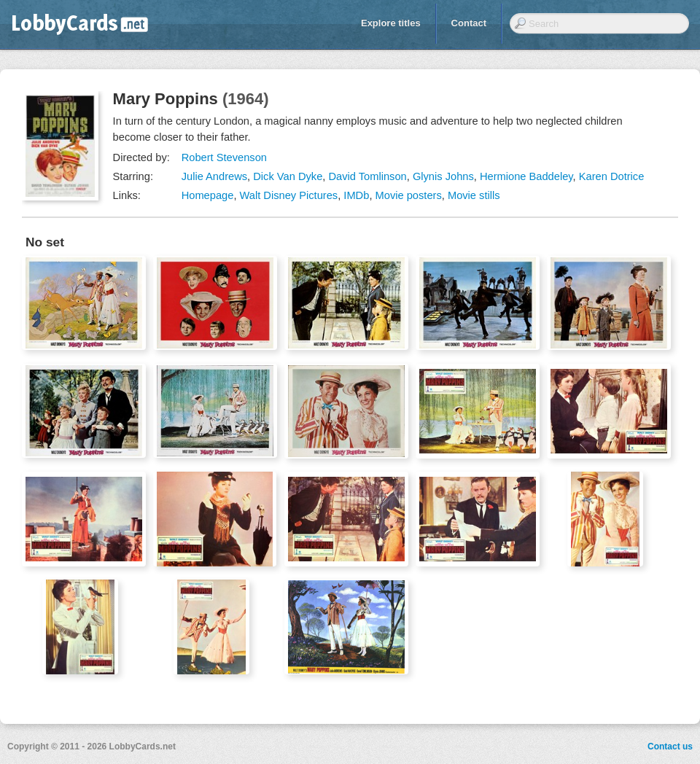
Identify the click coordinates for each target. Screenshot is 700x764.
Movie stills (474, 195)
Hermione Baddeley (526, 176)
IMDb (356, 195)
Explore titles (391, 23)
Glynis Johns (443, 176)
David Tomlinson (367, 176)
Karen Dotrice (612, 176)
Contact (469, 23)
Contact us (670, 747)
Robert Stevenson (224, 157)
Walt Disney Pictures (289, 195)
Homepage (208, 195)
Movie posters (409, 195)
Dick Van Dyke (288, 176)
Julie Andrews (214, 176)
